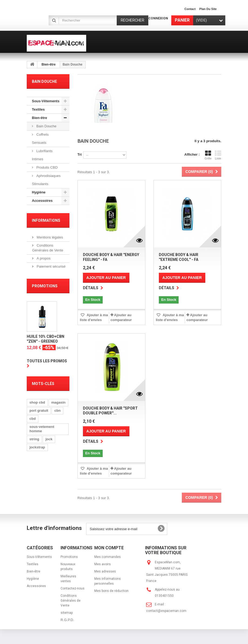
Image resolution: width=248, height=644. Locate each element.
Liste (218, 155)
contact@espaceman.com (166, 611)
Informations (46, 220)
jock (49, 440)
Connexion (158, 18)
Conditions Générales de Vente (71, 601)
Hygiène (39, 192)
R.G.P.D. (67, 620)
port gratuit (39, 411)
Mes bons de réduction (111, 591)
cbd (33, 419)
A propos (43, 258)
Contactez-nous (73, 588)
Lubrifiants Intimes (42, 155)
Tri (80, 154)
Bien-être (49, 64)
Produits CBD (46, 167)
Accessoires (42, 201)
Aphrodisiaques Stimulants (46, 180)
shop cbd (37, 403)
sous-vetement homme (42, 430)
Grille (208, 155)
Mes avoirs (103, 564)
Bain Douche (46, 126)
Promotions (45, 286)
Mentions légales (49, 237)
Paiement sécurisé (51, 266)
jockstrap (37, 448)
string (34, 440)
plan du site (208, 9)
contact (190, 9)
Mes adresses (105, 571)
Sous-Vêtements (46, 101)
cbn (57, 411)
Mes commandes (108, 557)
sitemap (67, 613)
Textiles (38, 109)
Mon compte (109, 548)
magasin (58, 403)
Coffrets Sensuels (40, 139)
